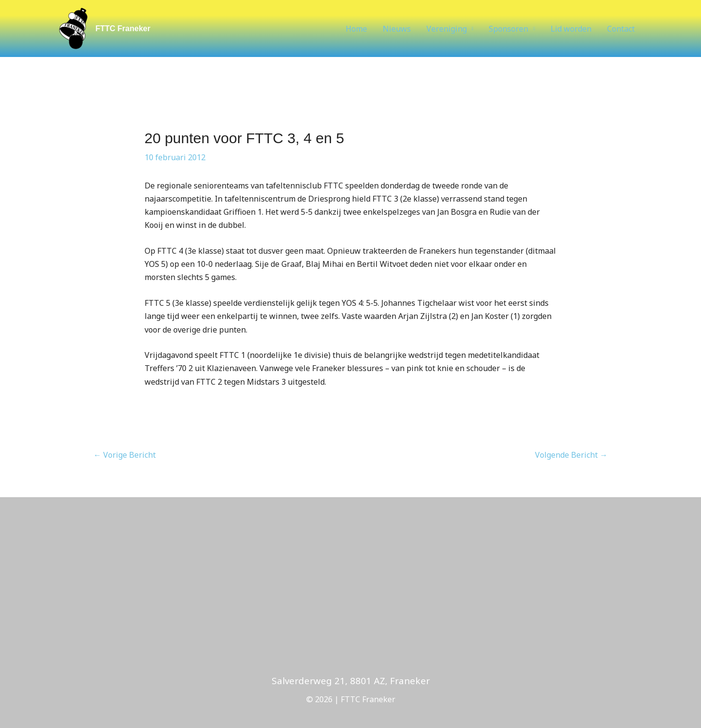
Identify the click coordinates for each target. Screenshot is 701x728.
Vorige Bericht (125, 455)
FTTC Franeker (123, 28)
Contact (621, 29)
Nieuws (397, 29)
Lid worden (571, 29)
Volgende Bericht (571, 455)
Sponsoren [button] (508, 29)
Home (356, 29)
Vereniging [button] (447, 29)
